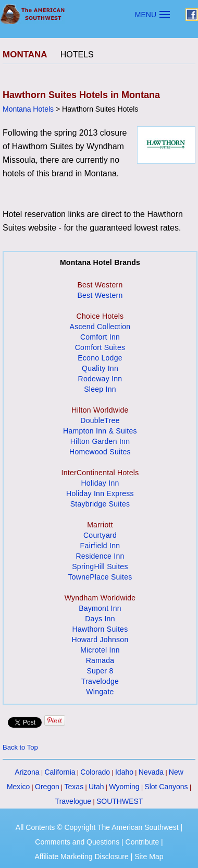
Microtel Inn (100, 650)
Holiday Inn (100, 483)
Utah (96, 787)
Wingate (100, 692)
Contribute (143, 842)
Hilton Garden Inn (100, 441)
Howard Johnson (100, 640)
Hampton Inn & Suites (100, 431)
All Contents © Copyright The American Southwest (97, 827)
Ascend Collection (100, 327)
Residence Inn (100, 556)
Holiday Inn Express (100, 493)
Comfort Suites (100, 347)
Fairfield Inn (100, 546)
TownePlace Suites (100, 577)
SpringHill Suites (100, 566)
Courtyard (100, 535)
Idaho (124, 772)
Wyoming (124, 787)
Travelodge (100, 681)
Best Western (100, 295)
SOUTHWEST (120, 801)
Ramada (100, 660)
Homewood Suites (100, 452)
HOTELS (77, 55)
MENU (146, 15)
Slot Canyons (166, 787)
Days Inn (100, 619)
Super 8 (100, 671)
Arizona (27, 772)
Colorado (95, 772)
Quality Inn (100, 368)
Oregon (47, 787)
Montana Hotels (28, 109)
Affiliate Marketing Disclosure (82, 857)
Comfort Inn (100, 337)
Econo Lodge (100, 358)
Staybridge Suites (100, 504)
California (60, 772)
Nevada (151, 772)
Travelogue (73, 801)
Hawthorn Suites (100, 629)
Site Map (149, 857)
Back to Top (20, 747)
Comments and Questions (77, 842)
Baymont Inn (100, 608)
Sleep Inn (100, 389)
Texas (74, 787)
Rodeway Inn (100, 379)
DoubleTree (100, 420)
